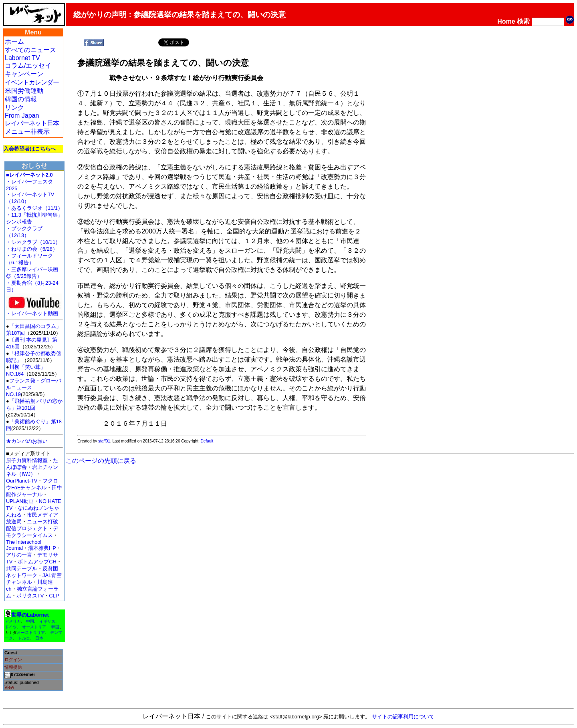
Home (506, 21)
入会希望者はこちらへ (30, 149)
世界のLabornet (30, 615)
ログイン (13, 660)
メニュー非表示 (27, 132)
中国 (30, 621)
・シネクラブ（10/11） (33, 242)
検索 (523, 21)
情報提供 (13, 667)
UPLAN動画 (20, 501)
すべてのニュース (30, 50)
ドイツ (11, 627)
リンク (14, 108)
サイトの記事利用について (403, 717)
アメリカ (13, 621)
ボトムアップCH (37, 562)
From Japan (22, 116)
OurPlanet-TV (22, 481)
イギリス (47, 621)
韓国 (55, 627)
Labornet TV (22, 58)
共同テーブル (22, 568)
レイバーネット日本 (32, 123)
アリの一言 (19, 555)
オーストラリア (31, 632)
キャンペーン (24, 74)
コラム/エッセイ (28, 65)
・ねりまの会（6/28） (32, 249)
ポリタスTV (30, 596)
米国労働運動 (24, 91)
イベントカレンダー (32, 82)
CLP (54, 596)
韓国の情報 (21, 99)
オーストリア (34, 627)
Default (207, 441)
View (9, 687)
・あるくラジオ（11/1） (34, 208)
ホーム (14, 41)
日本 (39, 638)
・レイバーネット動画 (34, 311)
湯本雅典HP (42, 548)
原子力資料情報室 (27, 460)
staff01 (104, 441)
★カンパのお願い (27, 441)
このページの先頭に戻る (101, 461)
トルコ (24, 638)
